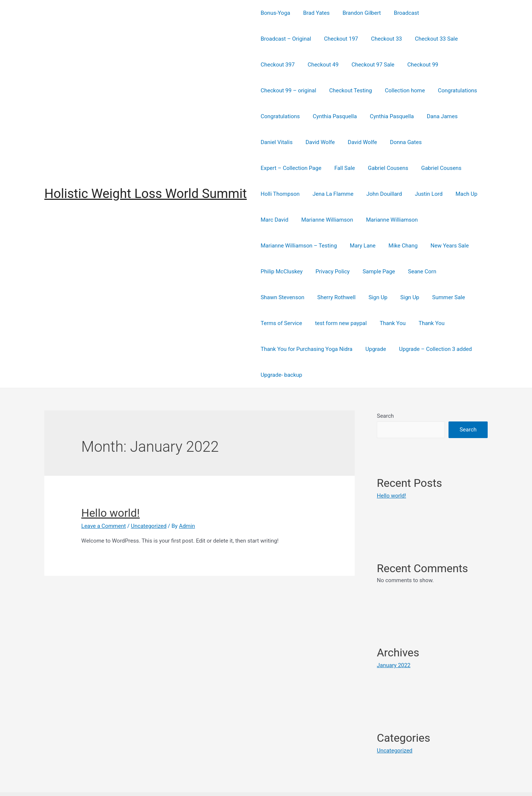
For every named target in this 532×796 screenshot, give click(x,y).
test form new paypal (338, 297)
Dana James (330, 116)
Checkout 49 (461, 39)
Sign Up (373, 271)
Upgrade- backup (281, 349)
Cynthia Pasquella (434, 90)
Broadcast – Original (449, 13)
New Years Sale (279, 246)
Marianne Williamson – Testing (361, 220)
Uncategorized (149, 500)
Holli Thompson (331, 168)
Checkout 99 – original (383, 65)
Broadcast (400, 13)
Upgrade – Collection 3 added (431, 323)
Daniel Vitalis (373, 116)
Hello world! (110, 487)
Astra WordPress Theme (349, 781)
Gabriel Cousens (426, 142)
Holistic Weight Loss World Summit (146, 181)
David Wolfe (414, 116)
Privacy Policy (379, 246)
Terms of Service (280, 297)
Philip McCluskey (330, 246)
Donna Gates (276, 142)
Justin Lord (274, 194)
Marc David (345, 194)
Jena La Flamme (382, 168)
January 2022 (394, 639)
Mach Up (309, 194)
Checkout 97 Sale (281, 65)
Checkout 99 (329, 65)
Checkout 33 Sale (368, 39)
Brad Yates (314, 13)
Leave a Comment (104, 500)
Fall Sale (385, 142)
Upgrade (373, 323)
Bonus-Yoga (274, 13)
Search (385, 390)
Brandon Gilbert (357, 13)
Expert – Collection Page (333, 142)
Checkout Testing (444, 65)
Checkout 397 (418, 39)
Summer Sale (440, 271)
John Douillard (431, 168)
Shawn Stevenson (282, 271)
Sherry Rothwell (334, 271)
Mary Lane (423, 220)
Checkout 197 (277, 39)
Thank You (388, 297)
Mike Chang (461, 220)
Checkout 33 (320, 39)
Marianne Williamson (396, 194)
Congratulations (330, 90)
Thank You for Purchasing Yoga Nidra (306, 323)
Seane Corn (465, 246)
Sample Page (423, 246)
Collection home (280, 90)
